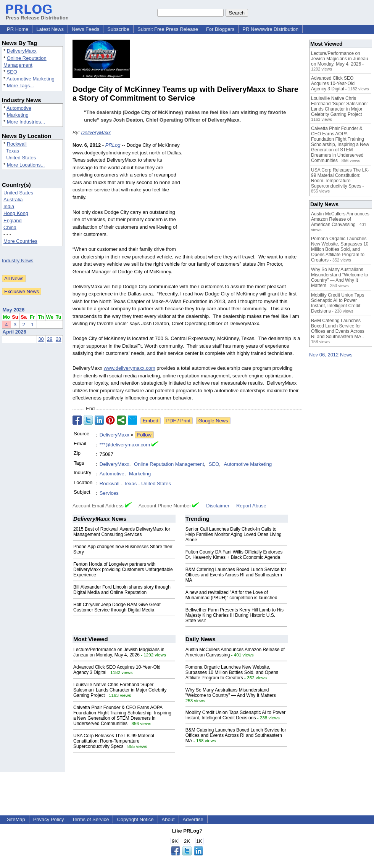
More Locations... (26, 165)
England (13, 221)
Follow (144, 435)
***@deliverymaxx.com (125, 445)
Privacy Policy (49, 819)
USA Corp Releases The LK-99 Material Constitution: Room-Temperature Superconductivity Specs (114, 741)
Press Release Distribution (37, 15)
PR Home (18, 29)
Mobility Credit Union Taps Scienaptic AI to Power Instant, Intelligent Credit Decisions (236, 715)
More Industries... (26, 122)
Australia (13, 200)
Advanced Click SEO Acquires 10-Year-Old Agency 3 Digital (333, 83)
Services (109, 493)
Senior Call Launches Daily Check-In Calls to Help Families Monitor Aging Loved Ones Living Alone (234, 534)
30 (41, 339)
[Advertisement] (244, 197)
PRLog (113, 145)
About (168, 819)
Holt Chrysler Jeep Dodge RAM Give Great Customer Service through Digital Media (117, 607)
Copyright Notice (135, 819)
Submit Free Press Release (168, 29)
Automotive (19, 108)
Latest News (50, 29)
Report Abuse (251, 506)
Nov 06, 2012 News (331, 355)
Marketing (18, 115)
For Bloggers (220, 29)
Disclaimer (218, 506)
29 (50, 339)
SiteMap (16, 819)
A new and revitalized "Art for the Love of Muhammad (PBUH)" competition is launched (231, 595)
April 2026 (15, 332)
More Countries (20, 241)
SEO (12, 72)
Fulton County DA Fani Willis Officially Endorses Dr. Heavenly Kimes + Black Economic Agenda (234, 555)
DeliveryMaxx (22, 51)
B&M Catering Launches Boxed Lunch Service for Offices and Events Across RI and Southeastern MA (236, 575)
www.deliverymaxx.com (130, 368)
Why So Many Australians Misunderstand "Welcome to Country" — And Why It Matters (231, 693)
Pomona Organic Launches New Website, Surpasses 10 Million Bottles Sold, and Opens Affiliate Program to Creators (232, 672)
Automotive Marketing (31, 79)
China (10, 227)
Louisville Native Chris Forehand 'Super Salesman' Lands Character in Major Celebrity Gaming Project (120, 690)
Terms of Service (91, 819)
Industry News (18, 261)
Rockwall (17, 144)
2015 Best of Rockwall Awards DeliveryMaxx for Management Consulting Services (122, 532)
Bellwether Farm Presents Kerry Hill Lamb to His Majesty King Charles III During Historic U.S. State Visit (235, 615)
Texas (13, 151)
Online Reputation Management (169, 464)
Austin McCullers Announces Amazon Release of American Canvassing (340, 219)
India (9, 206)
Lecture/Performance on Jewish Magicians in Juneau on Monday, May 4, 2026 (119, 652)
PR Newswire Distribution (270, 29)
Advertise (193, 819)
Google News (213, 421)
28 (58, 339)
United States (21, 158)
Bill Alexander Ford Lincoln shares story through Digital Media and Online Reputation (122, 590)
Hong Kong (16, 213)
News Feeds (85, 29)
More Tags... (20, 86)
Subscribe (118, 29)
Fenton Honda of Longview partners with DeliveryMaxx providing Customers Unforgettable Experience (123, 570)
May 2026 (14, 310)
